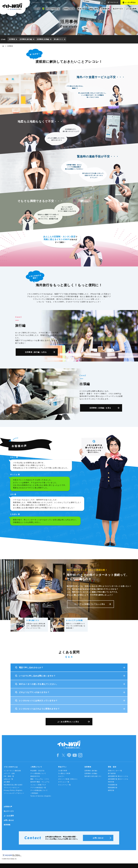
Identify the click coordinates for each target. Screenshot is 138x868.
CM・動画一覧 (9, 776)
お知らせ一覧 (8, 779)
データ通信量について (38, 773)
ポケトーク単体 (68, 779)
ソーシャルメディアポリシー (14, 793)
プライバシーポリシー (12, 788)
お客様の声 (8, 807)
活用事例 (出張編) (43, 39)
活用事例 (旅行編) (26, 39)
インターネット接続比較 (12, 771)
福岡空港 (111, 790)
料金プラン (62, 767)
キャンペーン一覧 (64, 785)
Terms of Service (41, 796)
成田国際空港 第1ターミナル (118, 776)
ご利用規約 (34, 793)
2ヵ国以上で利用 (64, 773)
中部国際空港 (113, 785)
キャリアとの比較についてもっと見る (90, 604)
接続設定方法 (35, 776)
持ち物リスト (59, 39)
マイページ (114, 2)
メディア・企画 (9, 773)
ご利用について (36, 767)
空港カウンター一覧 (115, 771)
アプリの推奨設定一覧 (38, 788)
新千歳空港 (112, 773)
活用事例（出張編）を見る (100, 408)
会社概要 (7, 782)
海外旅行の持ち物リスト (93, 776)
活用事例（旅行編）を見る (36, 352)
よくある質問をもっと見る (68, 722)
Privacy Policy (14, 790)
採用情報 (7, 825)
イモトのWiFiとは (11, 767)
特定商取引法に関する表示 (13, 785)
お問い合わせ (9, 820)
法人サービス (9, 811)
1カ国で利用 (63, 771)
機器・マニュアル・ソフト (40, 779)
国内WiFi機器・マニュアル (40, 782)
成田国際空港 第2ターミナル (118, 779)
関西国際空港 (113, 788)
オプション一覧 (64, 782)
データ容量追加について (39, 790)
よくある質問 (9, 816)
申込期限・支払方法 (37, 771)
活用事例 (12, 39)
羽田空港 (111, 782)
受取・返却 (112, 767)
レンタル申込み (130, 2)
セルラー (61, 776)
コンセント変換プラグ (38, 785)
